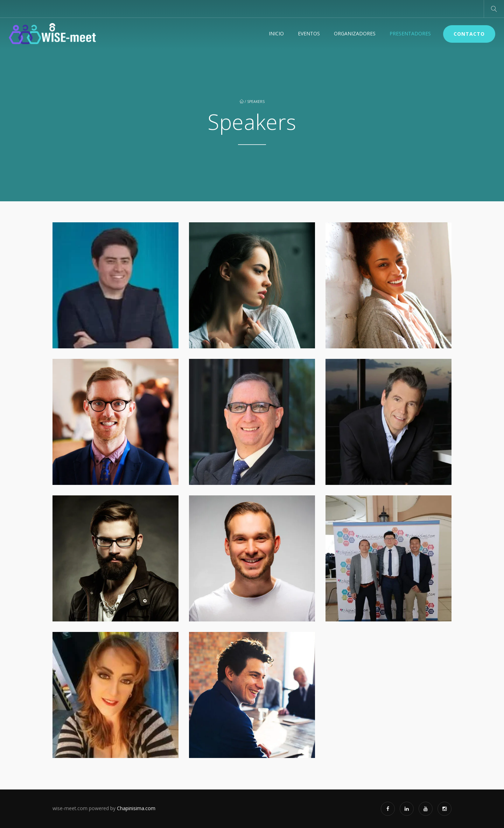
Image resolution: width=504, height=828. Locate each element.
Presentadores (410, 33)
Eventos (309, 33)
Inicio (276, 33)
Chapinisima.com (136, 808)
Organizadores (355, 33)
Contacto (469, 34)
